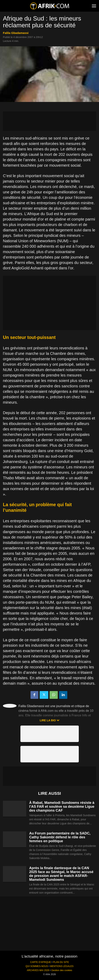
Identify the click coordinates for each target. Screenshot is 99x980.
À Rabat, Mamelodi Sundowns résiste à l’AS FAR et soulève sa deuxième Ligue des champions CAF (62, 807)
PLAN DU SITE (61, 962)
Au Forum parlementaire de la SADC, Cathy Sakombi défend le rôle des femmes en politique (60, 837)
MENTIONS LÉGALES (62, 966)
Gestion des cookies (62, 970)
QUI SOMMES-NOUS (37, 966)
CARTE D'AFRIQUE (41, 962)
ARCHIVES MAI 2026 (38, 970)
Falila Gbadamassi (16, 33)
